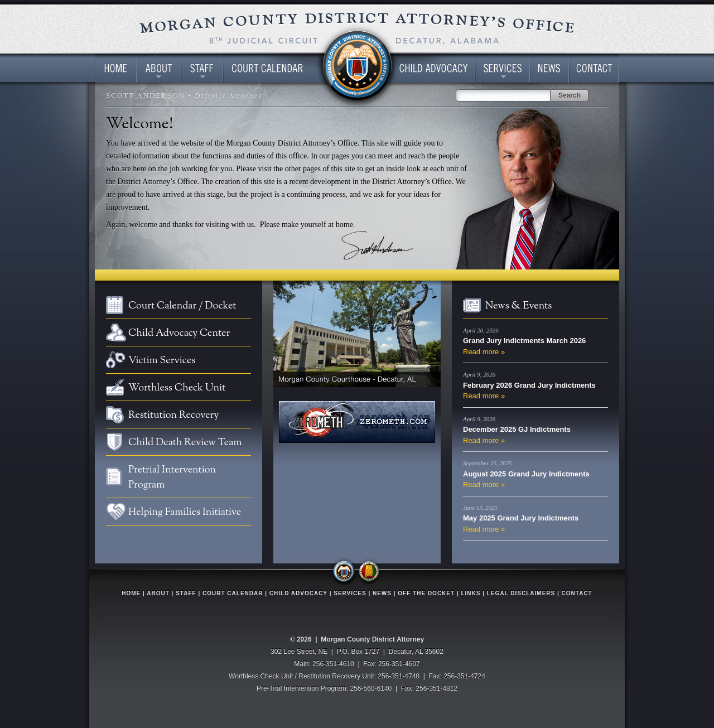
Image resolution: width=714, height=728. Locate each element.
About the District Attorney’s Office (159, 68)
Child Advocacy (298, 593)
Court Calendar (276, 68)
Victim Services (162, 361)
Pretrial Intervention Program (172, 478)
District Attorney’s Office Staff (202, 68)
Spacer (357, 68)
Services (503, 68)
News (549, 68)
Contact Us (594, 68)
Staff (186, 593)
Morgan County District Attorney (372, 639)
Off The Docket (426, 593)
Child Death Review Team (185, 443)
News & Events (518, 306)
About (158, 593)
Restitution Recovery (173, 415)
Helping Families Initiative (185, 512)
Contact (577, 593)
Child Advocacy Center (431, 68)
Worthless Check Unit (177, 388)
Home (116, 68)
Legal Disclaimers (521, 593)
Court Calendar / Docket (182, 306)
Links (471, 593)
